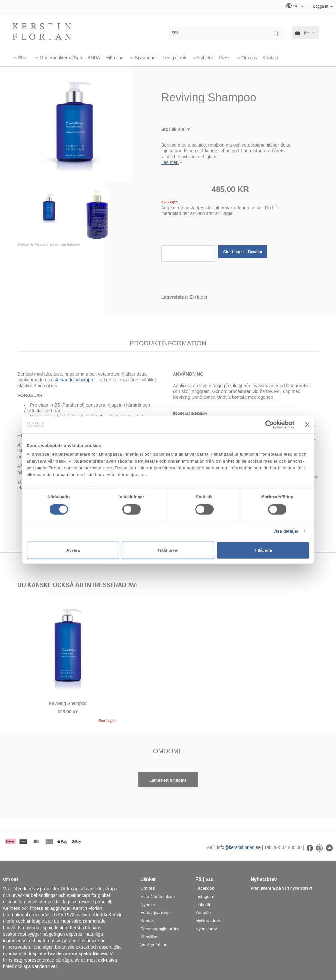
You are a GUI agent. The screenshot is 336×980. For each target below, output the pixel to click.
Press (225, 58)
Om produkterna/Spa (61, 58)
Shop (23, 58)
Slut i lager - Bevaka (242, 252)
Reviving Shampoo (68, 703)
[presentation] (210, 233)
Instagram (205, 896)
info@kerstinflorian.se (239, 848)
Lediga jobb (174, 58)
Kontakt (270, 58)
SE (293, 6)
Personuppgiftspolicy (160, 929)
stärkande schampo (73, 380)
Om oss (249, 58)
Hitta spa (115, 58)
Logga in (321, 6)
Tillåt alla (263, 550)
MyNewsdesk (208, 921)
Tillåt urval (168, 550)
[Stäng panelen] (307, 425)
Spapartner (146, 58)
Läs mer (172, 162)
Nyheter (205, 58)
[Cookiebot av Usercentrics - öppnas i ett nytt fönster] (266, 425)
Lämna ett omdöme (168, 780)
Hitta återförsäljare (158, 896)
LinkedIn (203, 904)
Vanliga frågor (153, 945)
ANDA (94, 58)
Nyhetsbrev (206, 929)
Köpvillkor (150, 937)
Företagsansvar (155, 913)
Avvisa (73, 550)
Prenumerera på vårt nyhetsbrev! (281, 888)
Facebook (205, 888)
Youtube (203, 913)
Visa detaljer (286, 531)
